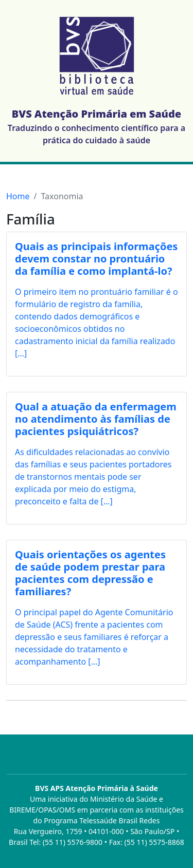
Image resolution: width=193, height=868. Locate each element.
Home (18, 196)
